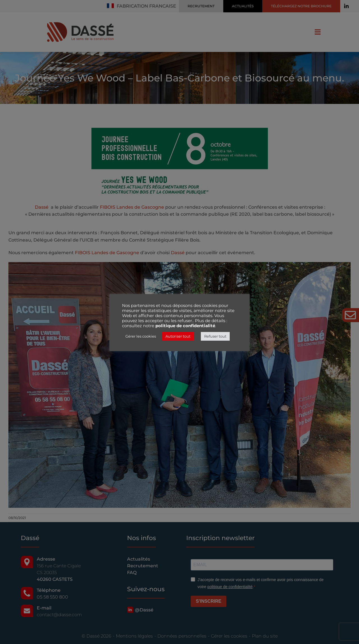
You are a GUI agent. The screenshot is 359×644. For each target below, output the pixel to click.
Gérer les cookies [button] (141, 336)
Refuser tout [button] (215, 336)
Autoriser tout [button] (178, 336)
